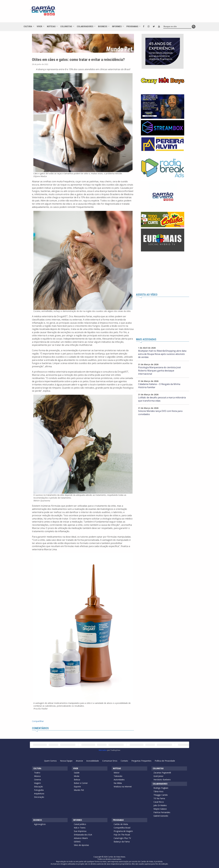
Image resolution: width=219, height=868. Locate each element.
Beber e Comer (81, 783)
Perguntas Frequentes (141, 761)
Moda (77, 776)
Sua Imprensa (80, 831)
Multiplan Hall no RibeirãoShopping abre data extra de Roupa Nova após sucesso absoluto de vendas (162, 354)
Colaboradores (85, 26)
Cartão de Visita (121, 824)
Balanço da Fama (122, 842)
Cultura (28, 26)
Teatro (37, 773)
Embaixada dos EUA (83, 835)
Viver (39, 26)
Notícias (51, 26)
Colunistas (66, 26)
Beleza (77, 780)
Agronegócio (40, 824)
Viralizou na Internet (123, 787)
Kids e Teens (80, 828)
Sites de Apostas (81, 845)
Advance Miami (81, 838)
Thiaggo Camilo (161, 795)
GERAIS (77, 842)
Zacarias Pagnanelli (162, 773)
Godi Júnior (158, 776)
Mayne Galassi (160, 809)
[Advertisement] (135, 13)
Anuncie (79, 761)
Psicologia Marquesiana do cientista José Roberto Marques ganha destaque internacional (159, 371)
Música (37, 776)
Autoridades (119, 780)
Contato (124, 761)
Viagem (37, 783)
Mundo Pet (79, 790)
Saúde (77, 773)
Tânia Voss (158, 791)
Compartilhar (38, 721)
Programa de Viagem (123, 831)
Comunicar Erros (110, 761)
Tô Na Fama (159, 798)
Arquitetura (39, 794)
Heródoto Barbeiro (162, 780)
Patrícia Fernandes (162, 812)
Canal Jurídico (80, 824)
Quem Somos (50, 761)
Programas (132, 26)
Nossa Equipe (66, 761)
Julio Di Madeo (160, 805)
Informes (117, 26)
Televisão (118, 776)
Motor (117, 773)
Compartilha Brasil (122, 828)
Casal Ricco (159, 802)
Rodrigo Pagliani (161, 788)
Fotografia (39, 790)
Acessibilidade (93, 761)
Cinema (38, 780)
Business (103, 26)
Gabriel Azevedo (161, 816)
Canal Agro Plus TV (122, 838)
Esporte (77, 787)
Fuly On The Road (122, 835)
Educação (38, 787)
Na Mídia (118, 783)
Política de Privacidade (165, 761)
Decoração (39, 797)
